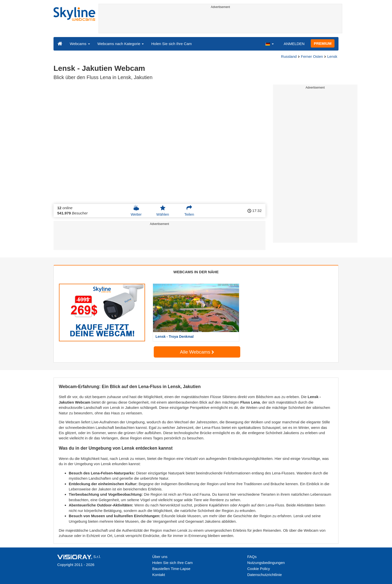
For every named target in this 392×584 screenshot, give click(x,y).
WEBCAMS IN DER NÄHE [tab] (196, 272)
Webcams (80, 44)
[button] (269, 44)
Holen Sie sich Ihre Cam (171, 44)
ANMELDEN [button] (294, 44)
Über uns (160, 557)
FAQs (252, 557)
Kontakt (159, 575)
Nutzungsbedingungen (266, 563)
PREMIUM (323, 43)
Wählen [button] (163, 211)
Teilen (189, 211)
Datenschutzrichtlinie (264, 575)
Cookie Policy (259, 569)
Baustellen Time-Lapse (171, 569)
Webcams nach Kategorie (121, 44)
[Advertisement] (220, 22)
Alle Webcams (197, 352)
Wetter (136, 211)
